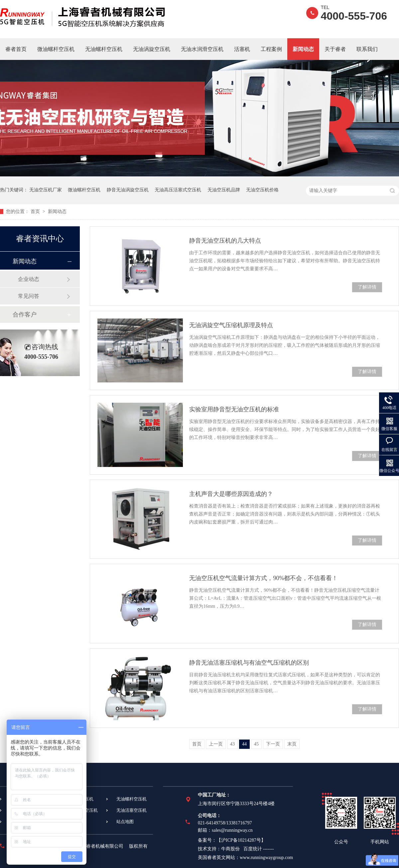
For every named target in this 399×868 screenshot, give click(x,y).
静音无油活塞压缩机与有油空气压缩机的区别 (249, 663)
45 (256, 744)
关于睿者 (335, 49)
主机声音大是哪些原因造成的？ (231, 494)
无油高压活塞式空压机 (178, 190)
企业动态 (29, 279)
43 (232, 744)
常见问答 (29, 296)
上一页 (216, 744)
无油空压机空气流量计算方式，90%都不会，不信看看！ (264, 578)
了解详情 (367, 287)
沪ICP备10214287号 (241, 840)
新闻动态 (303, 49)
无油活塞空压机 (132, 810)
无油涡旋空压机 (152, 49)
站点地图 (125, 822)
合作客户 (25, 315)
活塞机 (242, 49)
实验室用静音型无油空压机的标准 (234, 409)
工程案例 (271, 49)
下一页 (273, 744)
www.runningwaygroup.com (266, 858)
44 (244, 744)
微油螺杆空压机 (56, 49)
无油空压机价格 (262, 190)
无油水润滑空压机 (202, 49)
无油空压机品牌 (224, 190)
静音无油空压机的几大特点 (225, 241)
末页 (292, 744)
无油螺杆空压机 (104, 49)
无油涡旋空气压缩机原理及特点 (231, 325)
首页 (36, 212)
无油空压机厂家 (46, 190)
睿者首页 (16, 49)
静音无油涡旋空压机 (128, 190)
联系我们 (367, 49)
